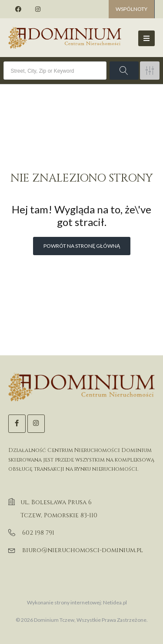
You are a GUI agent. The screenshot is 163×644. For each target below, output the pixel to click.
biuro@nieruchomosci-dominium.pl (83, 550)
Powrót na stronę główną (82, 246)
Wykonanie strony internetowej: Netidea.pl (77, 602)
